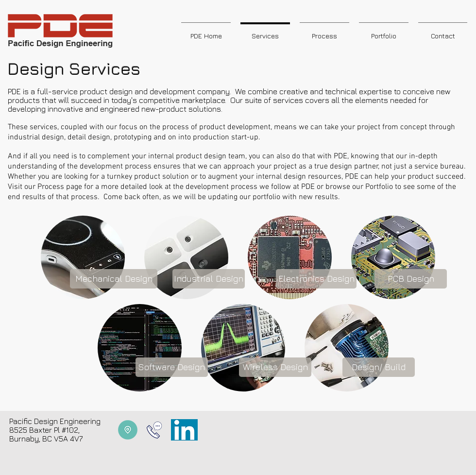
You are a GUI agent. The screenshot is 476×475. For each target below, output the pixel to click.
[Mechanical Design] (114, 279)
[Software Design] (172, 367)
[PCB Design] (411, 279)
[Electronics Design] (316, 279)
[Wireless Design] (275, 367)
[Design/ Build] (379, 367)
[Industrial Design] (209, 279)
